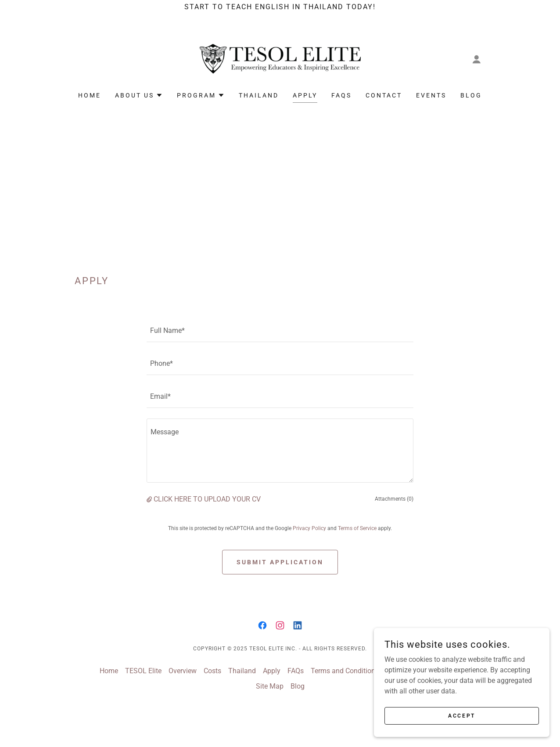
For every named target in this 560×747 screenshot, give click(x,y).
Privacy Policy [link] (309, 528)
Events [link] (431, 95)
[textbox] (280, 331)
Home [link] (90, 95)
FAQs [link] (341, 95)
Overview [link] (183, 671)
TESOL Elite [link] (143, 671)
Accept (461, 715)
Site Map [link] (270, 686)
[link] (280, 59)
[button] (477, 59)
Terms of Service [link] (357, 528)
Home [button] (109, 671)
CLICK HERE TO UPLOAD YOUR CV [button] (207, 499)
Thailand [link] (259, 95)
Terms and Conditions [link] (345, 671)
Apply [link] (305, 95)
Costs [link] (212, 671)
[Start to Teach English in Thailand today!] (280, 7)
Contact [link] (384, 95)
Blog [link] (471, 95)
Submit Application (280, 562)
